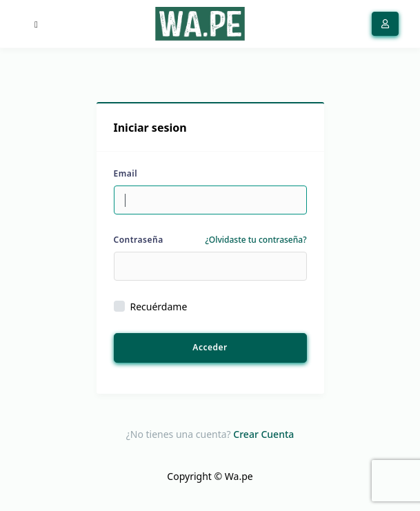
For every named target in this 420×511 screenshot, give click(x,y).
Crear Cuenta (263, 434)
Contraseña (139, 240)
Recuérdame (159, 307)
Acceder (210, 347)
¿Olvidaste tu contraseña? (256, 240)
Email (126, 173)
